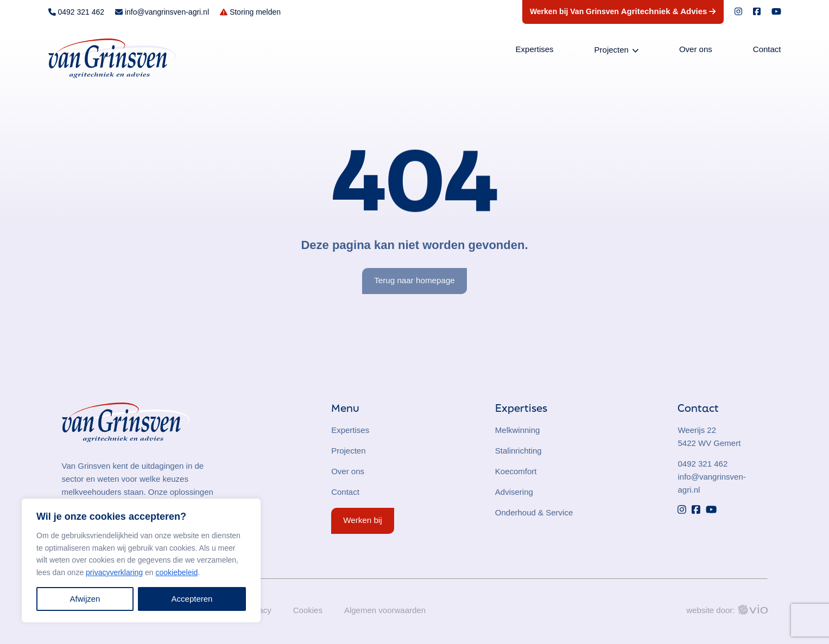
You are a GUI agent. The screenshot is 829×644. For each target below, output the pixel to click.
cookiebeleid (176, 572)
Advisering (514, 492)
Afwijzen (85, 599)
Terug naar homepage (414, 280)
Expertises (535, 49)
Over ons (696, 49)
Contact (767, 49)
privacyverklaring (114, 572)
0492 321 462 (703, 464)
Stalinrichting (518, 451)
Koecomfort (516, 471)
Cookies (308, 610)
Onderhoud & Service (534, 512)
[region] (141, 560)
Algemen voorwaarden (385, 610)
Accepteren (192, 599)
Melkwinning (518, 430)
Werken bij (362, 520)
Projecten (612, 50)
